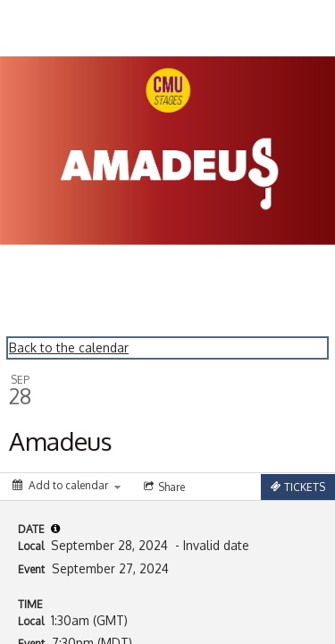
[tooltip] (55, 529)
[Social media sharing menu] (163, 487)
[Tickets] (298, 487)
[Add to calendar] (67, 485)
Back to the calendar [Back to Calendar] (69, 347)
